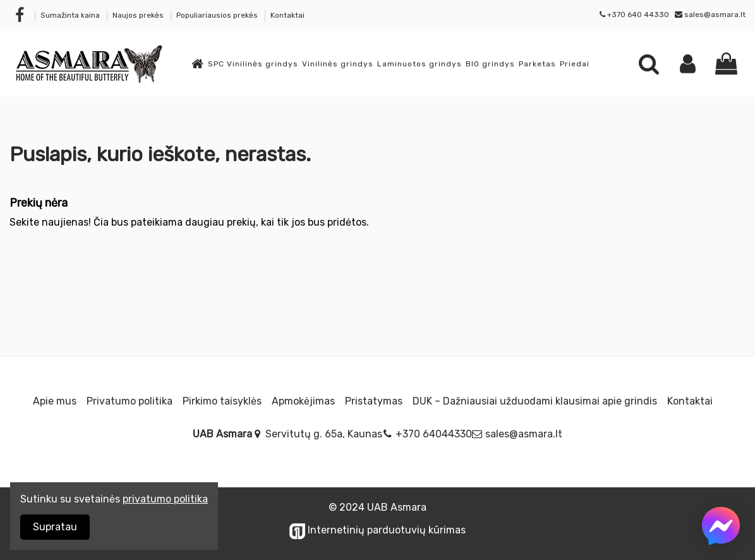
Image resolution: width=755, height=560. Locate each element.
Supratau (55, 527)
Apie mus (55, 401)
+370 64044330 (434, 434)
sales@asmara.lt (715, 15)
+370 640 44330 (638, 15)
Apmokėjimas (303, 401)
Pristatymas (374, 401)
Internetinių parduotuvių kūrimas (377, 530)
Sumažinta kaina (71, 15)
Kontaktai (287, 15)
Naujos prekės (139, 15)
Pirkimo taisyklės (222, 401)
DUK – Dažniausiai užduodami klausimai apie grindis (535, 401)
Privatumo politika (130, 401)
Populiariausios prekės (218, 15)
